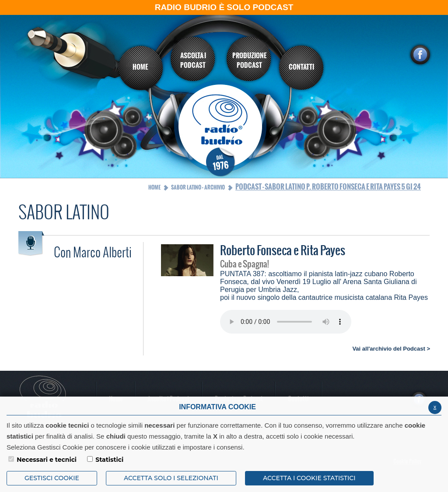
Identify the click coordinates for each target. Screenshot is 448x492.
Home (154, 187)
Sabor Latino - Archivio (198, 187)
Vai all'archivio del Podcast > (391, 349)
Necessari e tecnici (47, 460)
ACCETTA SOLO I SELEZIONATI (171, 478)
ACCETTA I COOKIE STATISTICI (309, 478)
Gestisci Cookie (52, 478)
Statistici (109, 460)
